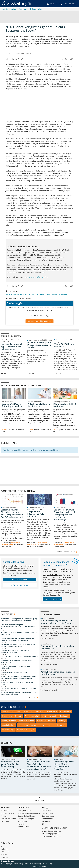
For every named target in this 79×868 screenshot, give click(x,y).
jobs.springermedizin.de (51, 837)
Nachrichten (7, 614)
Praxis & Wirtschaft (8, 819)
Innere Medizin (40, 295)
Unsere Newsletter (13, 707)
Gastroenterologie (49, 716)
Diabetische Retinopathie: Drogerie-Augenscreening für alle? (39, 345)
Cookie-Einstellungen (26, 819)
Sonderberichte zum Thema (18, 491)
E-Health (19, 716)
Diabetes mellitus (12, 295)
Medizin (4, 816)
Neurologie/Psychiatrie (46, 721)
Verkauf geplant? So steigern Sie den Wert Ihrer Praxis (18, 683)
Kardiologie (64, 716)
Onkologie (62, 721)
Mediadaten (46, 811)
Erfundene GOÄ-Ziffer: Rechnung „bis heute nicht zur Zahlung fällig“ (20, 634)
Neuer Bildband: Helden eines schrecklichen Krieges (19, 657)
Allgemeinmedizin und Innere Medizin (17, 712)
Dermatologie (66, 712)
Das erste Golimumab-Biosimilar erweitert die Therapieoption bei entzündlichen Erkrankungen (65, 515)
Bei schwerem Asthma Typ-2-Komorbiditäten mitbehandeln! (17, 667)
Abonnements (47, 819)
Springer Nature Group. (44, 864)
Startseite (5, 811)
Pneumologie (23, 725)
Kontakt (21, 824)
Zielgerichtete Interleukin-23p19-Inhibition (36, 514)
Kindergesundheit (9, 721)
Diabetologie (7, 716)
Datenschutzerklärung (27, 816)
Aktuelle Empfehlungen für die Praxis (39, 405)
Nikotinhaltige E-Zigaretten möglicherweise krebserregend (16, 662)
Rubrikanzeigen (48, 816)
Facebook (5, 852)
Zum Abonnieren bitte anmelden (39, 321)
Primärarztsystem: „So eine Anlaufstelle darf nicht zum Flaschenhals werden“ (19, 693)
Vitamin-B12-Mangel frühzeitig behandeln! (12, 405)
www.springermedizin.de (51, 831)
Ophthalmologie (9, 725)
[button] (73, 4)
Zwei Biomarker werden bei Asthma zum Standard (19, 689)
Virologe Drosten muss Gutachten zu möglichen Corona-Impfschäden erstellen (18, 646)
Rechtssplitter (60, 725)
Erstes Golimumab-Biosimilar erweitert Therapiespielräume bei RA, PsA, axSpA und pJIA (12, 514)
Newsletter (46, 822)
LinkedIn (4, 849)
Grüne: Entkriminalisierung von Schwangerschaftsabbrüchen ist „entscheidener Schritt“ (18, 627)
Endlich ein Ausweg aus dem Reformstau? (14, 672)
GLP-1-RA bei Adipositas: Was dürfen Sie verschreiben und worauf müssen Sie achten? (39, 766)
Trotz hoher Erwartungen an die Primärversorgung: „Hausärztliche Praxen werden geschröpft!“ (19, 620)
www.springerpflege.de (51, 834)
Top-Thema (39, 712)
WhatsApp (5, 855)
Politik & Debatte (8, 814)
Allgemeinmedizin (27, 295)
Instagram (5, 857)
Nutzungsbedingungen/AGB (29, 814)
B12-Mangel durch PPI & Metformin (65, 405)
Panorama (5, 822)
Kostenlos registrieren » (20, 585)
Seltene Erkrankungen (26, 730)
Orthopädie (63, 295)
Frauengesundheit (32, 716)
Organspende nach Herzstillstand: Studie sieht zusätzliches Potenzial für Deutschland (17, 640)
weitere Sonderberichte (67, 552)
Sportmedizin (52, 295)
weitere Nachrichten (32, 698)
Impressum (22, 822)
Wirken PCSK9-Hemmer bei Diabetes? (65, 346)
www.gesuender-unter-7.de (38, 278)
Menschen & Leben (27, 721)
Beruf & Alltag (52, 712)
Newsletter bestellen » (53, 599)
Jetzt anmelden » (20, 580)
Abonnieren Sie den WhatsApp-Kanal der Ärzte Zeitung (11, 764)
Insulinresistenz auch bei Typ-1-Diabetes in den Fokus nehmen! (13, 347)
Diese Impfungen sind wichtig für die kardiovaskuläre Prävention (64, 766)
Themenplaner (47, 814)
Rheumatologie (8, 730)
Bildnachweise (23, 827)
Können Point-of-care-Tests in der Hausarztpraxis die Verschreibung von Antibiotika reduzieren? (19, 678)
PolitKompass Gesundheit (41, 725)
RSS (43, 824)
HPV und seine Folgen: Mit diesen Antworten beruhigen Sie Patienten (17, 652)
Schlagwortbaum (24, 811)
